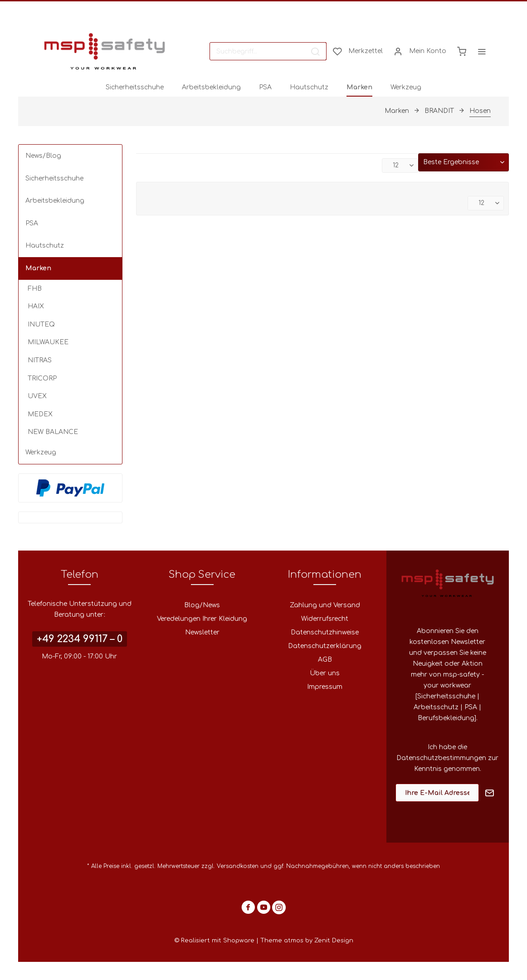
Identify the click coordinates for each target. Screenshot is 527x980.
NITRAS (40, 360)
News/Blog (43, 156)
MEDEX (40, 414)
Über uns (325, 673)
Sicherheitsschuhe (54, 178)
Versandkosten (238, 866)
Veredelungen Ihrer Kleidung (202, 619)
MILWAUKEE (48, 342)
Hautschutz (45, 246)
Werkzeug (41, 452)
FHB (35, 289)
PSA (32, 223)
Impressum (325, 687)
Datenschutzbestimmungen (441, 758)
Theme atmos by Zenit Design (307, 941)
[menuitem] (268, 51)
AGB (325, 660)
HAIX (36, 306)
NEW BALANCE (53, 432)
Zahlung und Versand (325, 605)
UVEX (37, 396)
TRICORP (42, 378)
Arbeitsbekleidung (55, 201)
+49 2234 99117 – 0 (80, 639)
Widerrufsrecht (325, 619)
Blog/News (202, 605)
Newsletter (202, 632)
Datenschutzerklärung (325, 646)
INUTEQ (41, 324)
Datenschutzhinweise (325, 632)
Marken (38, 268)
